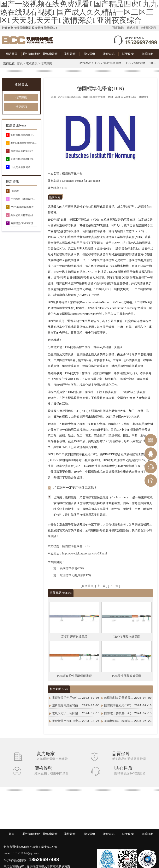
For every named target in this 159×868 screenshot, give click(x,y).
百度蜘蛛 (118, 28)
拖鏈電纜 (19, 28)
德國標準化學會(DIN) (76, 546)
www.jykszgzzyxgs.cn (69, 97)
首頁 (20, 63)
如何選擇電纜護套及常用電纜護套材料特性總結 (24, 135)
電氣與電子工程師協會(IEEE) (67, 713)
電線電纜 (89, 54)
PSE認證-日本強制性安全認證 (24, 199)
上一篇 (102, 586)
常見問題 (21, 107)
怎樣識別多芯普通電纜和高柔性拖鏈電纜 (119, 698)
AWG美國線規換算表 (22, 207)
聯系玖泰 (147, 54)
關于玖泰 (128, 54)
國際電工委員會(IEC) (118, 713)
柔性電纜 (70, 54)
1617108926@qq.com (26, 853)
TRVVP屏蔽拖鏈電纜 (108, 63)
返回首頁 (88, 586)
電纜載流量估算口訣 (22, 151)
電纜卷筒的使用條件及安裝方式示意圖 (67, 698)
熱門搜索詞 (148, 28)
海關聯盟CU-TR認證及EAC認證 (24, 223)
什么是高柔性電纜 (20, 167)
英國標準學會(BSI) (72, 568)
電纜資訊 (109, 54)
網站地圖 (132, 28)
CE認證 (15, 191)
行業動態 (46, 63)
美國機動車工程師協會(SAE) (119, 721)
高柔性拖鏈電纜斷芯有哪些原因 (24, 159)
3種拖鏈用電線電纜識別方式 (24, 143)
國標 (68, 174)
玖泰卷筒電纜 (98, 97)
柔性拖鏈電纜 (31, 54)
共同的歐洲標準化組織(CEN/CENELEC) (24, 215)
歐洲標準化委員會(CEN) (75, 575)
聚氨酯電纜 (50, 54)
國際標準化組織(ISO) (118, 705)
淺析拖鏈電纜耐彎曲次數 (67, 705)
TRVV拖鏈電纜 (136, 63)
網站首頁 (12, 54)
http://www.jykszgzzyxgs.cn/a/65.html (84, 554)
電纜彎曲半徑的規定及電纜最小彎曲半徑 (67, 721)
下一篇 (114, 586)
